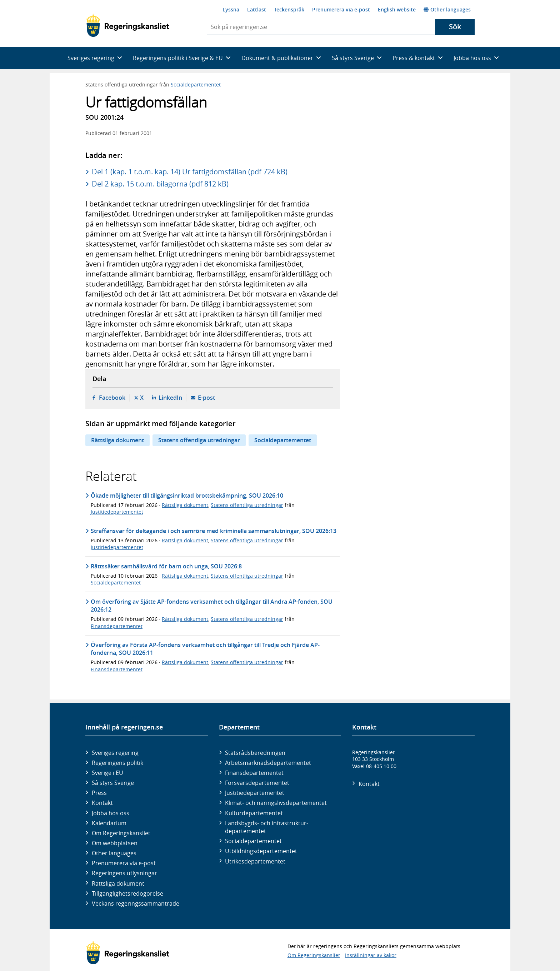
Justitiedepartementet (117, 512)
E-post (206, 398)
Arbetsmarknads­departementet (268, 763)
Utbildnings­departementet (261, 851)
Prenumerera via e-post (341, 9)
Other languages (447, 9)
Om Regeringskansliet (121, 833)
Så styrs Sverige (113, 783)
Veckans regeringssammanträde (136, 903)
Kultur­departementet (254, 813)
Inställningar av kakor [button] (371, 955)
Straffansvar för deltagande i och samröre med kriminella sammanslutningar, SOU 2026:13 (214, 531)
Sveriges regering (115, 753)
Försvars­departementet (257, 783)
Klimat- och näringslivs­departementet (276, 803)
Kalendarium (109, 823)
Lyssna (231, 9)
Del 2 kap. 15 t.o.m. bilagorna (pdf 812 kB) (160, 184)
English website (397, 9)
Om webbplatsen (115, 843)
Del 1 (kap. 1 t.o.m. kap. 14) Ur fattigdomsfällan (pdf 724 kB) (190, 172)
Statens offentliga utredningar (199, 440)
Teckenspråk (289, 9)
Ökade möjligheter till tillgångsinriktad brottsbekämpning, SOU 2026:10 (187, 496)
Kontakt (102, 803)
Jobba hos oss (111, 813)
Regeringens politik (117, 763)
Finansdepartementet (117, 626)
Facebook (112, 398)
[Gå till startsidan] (128, 25)
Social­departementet (253, 841)
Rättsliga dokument (117, 440)
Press (99, 793)
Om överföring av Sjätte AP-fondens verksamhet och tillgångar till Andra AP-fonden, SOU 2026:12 (212, 606)
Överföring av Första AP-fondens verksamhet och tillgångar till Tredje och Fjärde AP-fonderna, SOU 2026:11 (205, 649)
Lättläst (257, 9)
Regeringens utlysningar (124, 873)
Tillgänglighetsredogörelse (127, 893)
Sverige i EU (107, 773)
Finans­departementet (254, 773)
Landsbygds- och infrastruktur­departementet (267, 827)
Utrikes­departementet (255, 861)
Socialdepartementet (196, 84)
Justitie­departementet (255, 793)
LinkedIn (170, 398)
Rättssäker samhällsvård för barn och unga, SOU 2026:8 (166, 566)
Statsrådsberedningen (255, 753)
